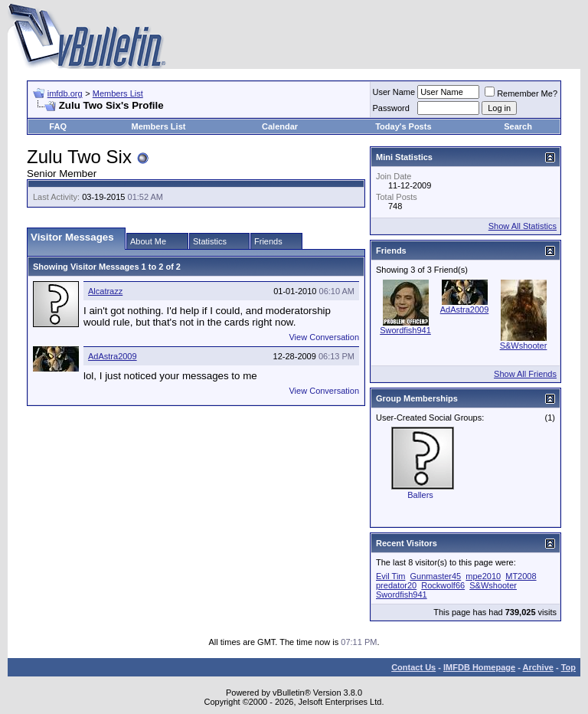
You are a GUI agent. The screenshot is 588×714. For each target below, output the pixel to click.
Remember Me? (521, 93)
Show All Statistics (523, 226)
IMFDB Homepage (479, 667)
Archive (538, 667)
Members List (118, 93)
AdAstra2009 (113, 356)
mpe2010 (483, 576)
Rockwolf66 (443, 585)
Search (518, 126)
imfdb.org (65, 93)
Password (391, 108)
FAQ (58, 126)
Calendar (280, 126)
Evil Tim (391, 576)
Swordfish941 (405, 330)
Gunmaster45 (436, 576)
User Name (394, 92)
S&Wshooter (524, 346)
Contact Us (413, 667)
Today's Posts (403, 126)
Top (568, 667)
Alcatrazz (105, 291)
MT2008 (521, 576)
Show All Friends (525, 374)
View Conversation (324, 337)
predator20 (396, 585)
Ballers (420, 495)
